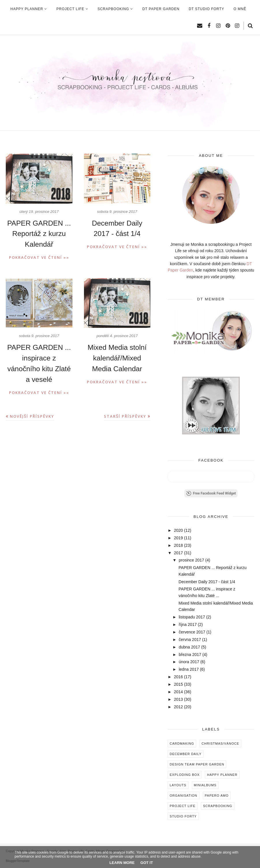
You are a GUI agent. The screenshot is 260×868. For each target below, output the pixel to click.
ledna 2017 (189, 669)
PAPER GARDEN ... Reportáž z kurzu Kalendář (39, 234)
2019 (178, 538)
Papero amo (217, 795)
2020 (178, 530)
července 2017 (192, 632)
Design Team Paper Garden (197, 764)
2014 (178, 692)
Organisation (184, 795)
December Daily (186, 754)
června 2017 (190, 640)
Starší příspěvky (125, 415)
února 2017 (189, 662)
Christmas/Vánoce (220, 744)
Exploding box (185, 775)
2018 (178, 545)
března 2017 (190, 655)
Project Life (183, 806)
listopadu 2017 (192, 617)
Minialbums (205, 785)
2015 (178, 684)
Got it (147, 863)
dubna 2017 (189, 647)
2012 (178, 707)
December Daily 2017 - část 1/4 (207, 582)
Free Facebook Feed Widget (211, 493)
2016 (178, 677)
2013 (178, 699)
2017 (178, 553)
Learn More (122, 863)
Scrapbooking (217, 806)
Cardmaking (182, 744)
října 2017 (188, 624)
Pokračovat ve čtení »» (39, 257)
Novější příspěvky (32, 415)
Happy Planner (222, 775)
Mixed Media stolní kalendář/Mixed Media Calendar (117, 357)
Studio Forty (183, 816)
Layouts (178, 785)
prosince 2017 (191, 560)
